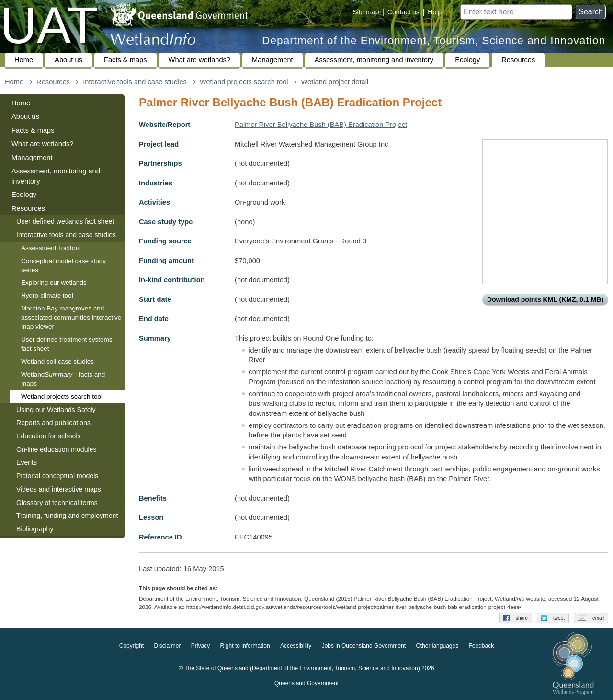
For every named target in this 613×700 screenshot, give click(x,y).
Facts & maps (125, 60)
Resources (518, 60)
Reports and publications (53, 423)
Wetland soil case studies (57, 361)
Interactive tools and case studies (135, 82)
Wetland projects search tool (244, 82)
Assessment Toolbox (51, 248)
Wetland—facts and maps (63, 379)
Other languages (437, 646)
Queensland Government (306, 684)
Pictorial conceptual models (58, 476)
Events (27, 462)
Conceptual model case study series (63, 265)
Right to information (245, 646)
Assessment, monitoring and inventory (374, 60)
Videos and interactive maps (59, 489)
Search (591, 12)
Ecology (467, 60)
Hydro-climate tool (47, 295)
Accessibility (296, 646)
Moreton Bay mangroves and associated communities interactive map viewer (71, 317)
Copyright (131, 646)
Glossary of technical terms (57, 503)
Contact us (403, 12)
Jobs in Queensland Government (364, 646)
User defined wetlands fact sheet (65, 221)
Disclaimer (167, 646)
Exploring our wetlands (54, 282)
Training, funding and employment (67, 516)
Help (435, 12)
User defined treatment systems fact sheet (67, 344)
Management (272, 60)
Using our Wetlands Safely (56, 410)
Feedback (482, 646)
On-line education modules (56, 449)
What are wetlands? (200, 60)
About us (68, 60)
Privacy (200, 646)
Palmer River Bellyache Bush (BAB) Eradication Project (321, 125)
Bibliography (35, 529)
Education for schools (49, 436)
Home (24, 60)
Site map (366, 12)
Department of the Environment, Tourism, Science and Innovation (434, 40)
